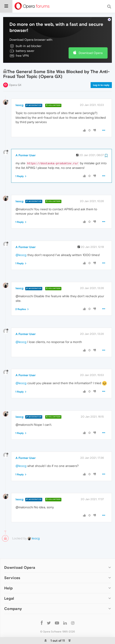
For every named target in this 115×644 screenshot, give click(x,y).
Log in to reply (101, 72)
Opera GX (15, 72)
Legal (9, 586)
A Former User (26, 142)
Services (12, 565)
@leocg (21, 242)
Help (8, 575)
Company (13, 596)
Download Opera (91, 40)
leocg (19, 92)
